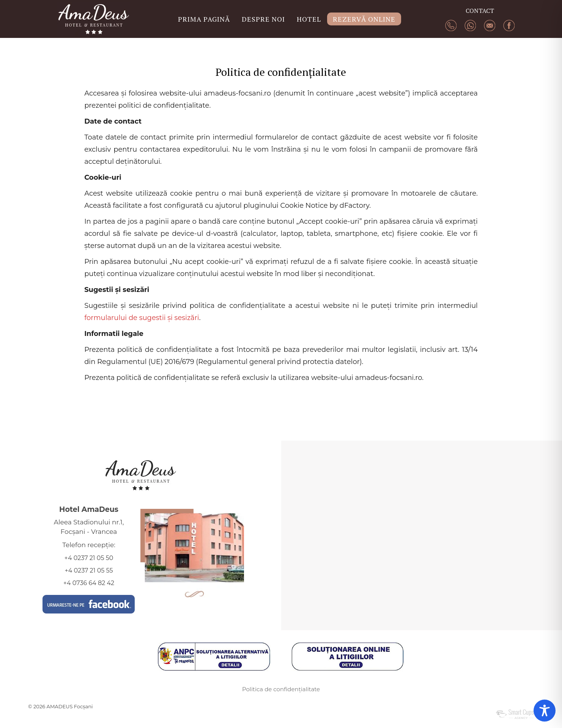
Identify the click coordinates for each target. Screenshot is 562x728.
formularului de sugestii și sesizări (142, 318)
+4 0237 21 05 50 (89, 558)
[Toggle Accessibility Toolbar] (545, 711)
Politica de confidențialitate (281, 689)
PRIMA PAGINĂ (204, 19)
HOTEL (309, 19)
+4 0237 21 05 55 (89, 570)
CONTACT (480, 11)
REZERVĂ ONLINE (364, 19)
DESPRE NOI (263, 19)
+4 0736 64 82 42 (89, 583)
